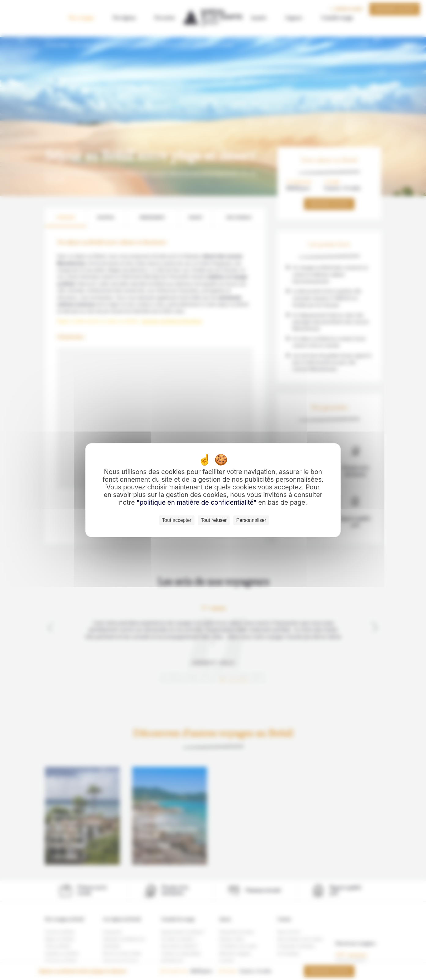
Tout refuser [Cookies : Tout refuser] (214, 520)
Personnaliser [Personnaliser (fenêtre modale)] (251, 520)
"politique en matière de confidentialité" (197, 502)
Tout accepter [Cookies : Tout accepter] (177, 520)
